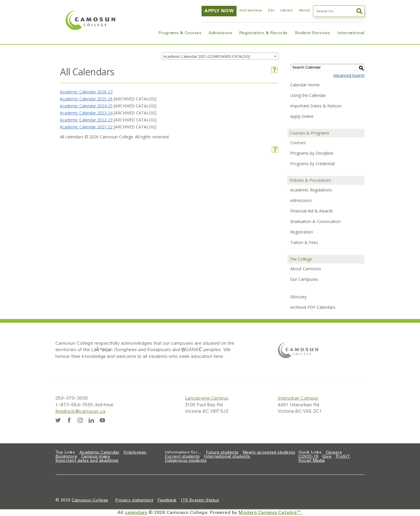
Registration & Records (264, 33)
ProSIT (343, 457)
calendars (136, 513)
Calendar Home (305, 85)
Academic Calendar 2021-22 (86, 127)
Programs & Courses (180, 33)
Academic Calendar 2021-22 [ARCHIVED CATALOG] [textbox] (207, 56)
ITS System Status (200, 501)
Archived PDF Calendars (313, 307)
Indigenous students (186, 461)
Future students (222, 453)
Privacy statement (134, 501)
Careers (334, 453)
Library (287, 11)
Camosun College (90, 501)
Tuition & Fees (304, 242)
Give (327, 457)
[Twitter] (58, 420)
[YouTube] (102, 420)
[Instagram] (80, 420)
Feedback (167, 501)
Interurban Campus (298, 398)
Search (359, 11)
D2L (271, 11)
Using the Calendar (308, 95)
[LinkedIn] (91, 420)
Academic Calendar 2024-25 (86, 106)
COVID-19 (308, 457)
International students (227, 457)
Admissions (220, 33)
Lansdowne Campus (207, 398)
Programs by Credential (312, 164)
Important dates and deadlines (87, 461)
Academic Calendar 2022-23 (86, 120)
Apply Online (302, 116)
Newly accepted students (269, 453)
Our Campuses (304, 279)
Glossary (298, 297)
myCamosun (251, 11)
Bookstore (66, 457)
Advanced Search (349, 75)
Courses (298, 143)
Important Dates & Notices (316, 106)
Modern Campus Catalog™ (270, 513)
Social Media (312, 461)
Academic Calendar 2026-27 (86, 92)
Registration (302, 232)
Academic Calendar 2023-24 (86, 113)
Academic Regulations (311, 190)
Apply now (219, 11)
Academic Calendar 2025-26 (86, 99)
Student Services (313, 33)
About (304, 11)
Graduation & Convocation (315, 221)
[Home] (90, 20)
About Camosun (306, 269)
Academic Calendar (99, 453)
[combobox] (220, 56)
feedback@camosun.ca (80, 412)
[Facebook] (69, 420)
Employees (135, 453)
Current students (182, 457)
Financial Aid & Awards (312, 211)
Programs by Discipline (312, 153)
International (351, 33)
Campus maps (96, 457)
